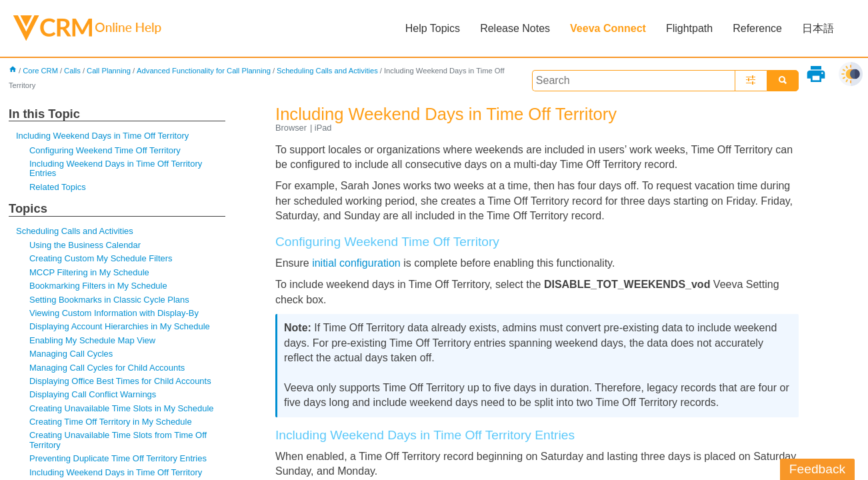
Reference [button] (757, 28)
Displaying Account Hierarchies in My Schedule (120, 326)
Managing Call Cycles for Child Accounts (107, 368)
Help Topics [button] (433, 28)
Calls (72, 71)
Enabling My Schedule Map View (92, 340)
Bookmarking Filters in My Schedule (98, 286)
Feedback (817, 469)
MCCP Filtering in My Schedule (89, 272)
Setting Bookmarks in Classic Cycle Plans (109, 300)
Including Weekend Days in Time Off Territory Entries (116, 168)
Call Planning (109, 71)
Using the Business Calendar (85, 245)
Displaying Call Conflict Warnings (93, 394)
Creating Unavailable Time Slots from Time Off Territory (118, 440)
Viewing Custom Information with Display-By (114, 313)
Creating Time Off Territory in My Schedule (111, 422)
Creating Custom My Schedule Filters (101, 258)
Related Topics (58, 187)
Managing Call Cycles (71, 354)
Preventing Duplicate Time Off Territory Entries (118, 458)
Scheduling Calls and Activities (327, 71)
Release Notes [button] (515, 28)
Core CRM (40, 71)
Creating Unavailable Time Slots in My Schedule (121, 408)
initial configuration (356, 263)
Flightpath (689, 28)
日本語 (818, 28)
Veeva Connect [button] (608, 28)
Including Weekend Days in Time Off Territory (102, 136)
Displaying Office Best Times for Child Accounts (120, 381)
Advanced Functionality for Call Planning (204, 71)
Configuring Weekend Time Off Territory (105, 150)
